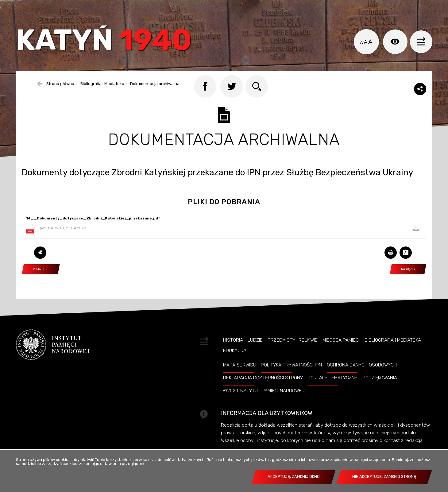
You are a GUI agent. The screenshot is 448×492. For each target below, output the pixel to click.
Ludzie (255, 354)
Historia (233, 354)
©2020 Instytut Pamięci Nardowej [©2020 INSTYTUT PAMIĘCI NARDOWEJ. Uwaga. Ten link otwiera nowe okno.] (264, 405)
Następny (402, 281)
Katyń (109, 44)
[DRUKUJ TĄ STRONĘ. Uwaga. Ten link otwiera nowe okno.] (391, 266)
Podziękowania (380, 392)
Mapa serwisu (240, 379)
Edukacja (235, 364)
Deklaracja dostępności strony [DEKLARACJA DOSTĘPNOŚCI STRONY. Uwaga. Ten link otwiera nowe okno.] (263, 392)
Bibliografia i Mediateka (393, 354)
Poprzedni (35, 281)
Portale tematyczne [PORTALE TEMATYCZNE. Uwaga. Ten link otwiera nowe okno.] (332, 392)
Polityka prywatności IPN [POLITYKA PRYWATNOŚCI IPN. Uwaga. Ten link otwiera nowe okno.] (291, 379)
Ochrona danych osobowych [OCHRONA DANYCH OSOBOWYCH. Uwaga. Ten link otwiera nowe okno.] (362, 379)
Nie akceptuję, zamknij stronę (384, 477)
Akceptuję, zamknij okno (294, 477)
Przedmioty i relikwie (293, 354)
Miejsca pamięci (341, 354)
